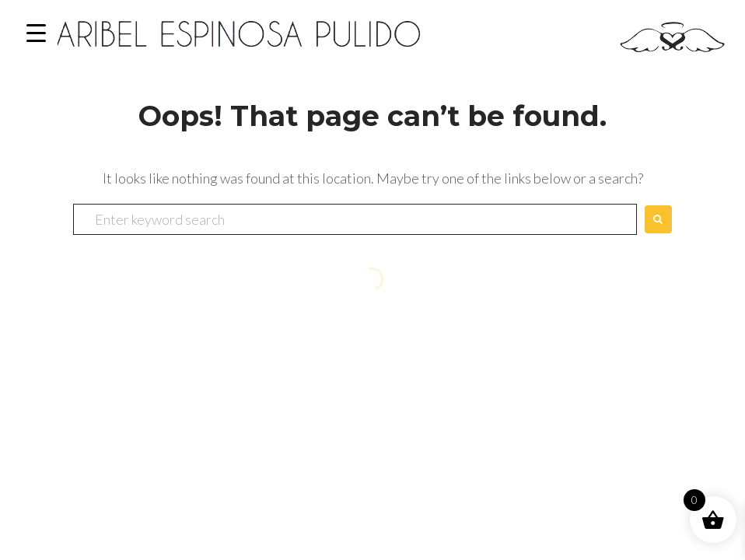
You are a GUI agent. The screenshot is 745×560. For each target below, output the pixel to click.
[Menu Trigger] (36, 33)
